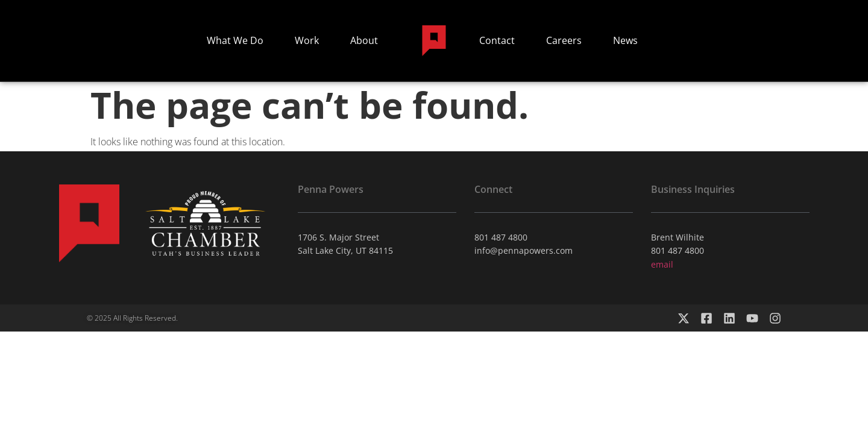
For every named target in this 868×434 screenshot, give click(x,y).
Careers (564, 40)
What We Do (235, 40)
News (625, 40)
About (364, 40)
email (662, 264)
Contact (497, 40)
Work (307, 40)
